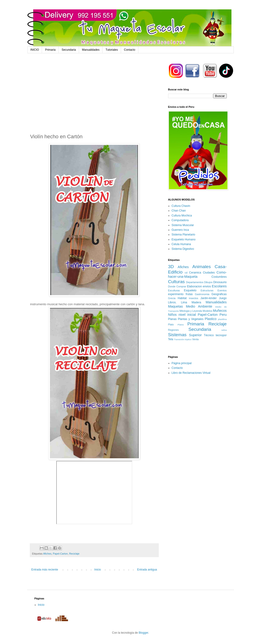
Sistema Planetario (183, 235)
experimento (176, 294)
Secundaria (69, 50)
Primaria (50, 50)
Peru (223, 315)
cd (186, 273)
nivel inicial (187, 315)
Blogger (143, 633)
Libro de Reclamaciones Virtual (191, 373)
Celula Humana (181, 244)
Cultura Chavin (181, 206)
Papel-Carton (60, 554)
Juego (223, 298)
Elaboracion (194, 286)
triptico (188, 339)
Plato (171, 324)
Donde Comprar (177, 286)
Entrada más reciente (45, 570)
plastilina (222, 319)
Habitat (182, 298)
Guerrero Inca (180, 230)
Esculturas (174, 290)
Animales (202, 267)
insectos (194, 298)
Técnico (209, 335)
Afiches (47, 554)
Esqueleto (190, 290)
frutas (189, 294)
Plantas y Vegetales (191, 319)
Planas (172, 319)
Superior (195, 335)
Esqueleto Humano (184, 239)
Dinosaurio (220, 282)
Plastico (211, 319)
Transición (179, 339)
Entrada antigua (147, 570)
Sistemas (177, 335)
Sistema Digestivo (183, 249)
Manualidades (91, 50)
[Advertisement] (94, 97)
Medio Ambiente (199, 306)
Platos (181, 325)
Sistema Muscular (183, 225)
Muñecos (220, 311)
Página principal (182, 363)
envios (207, 286)
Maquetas (176, 306)
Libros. (172, 302)
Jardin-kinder (209, 298)
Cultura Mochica (182, 216)
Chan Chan (179, 211)
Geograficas (219, 294)
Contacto (130, 50)
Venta (195, 339)
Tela (171, 339)
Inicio (98, 570)
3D (171, 267)
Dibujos (208, 282)
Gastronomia (202, 294)
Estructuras (207, 290)
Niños (172, 315)
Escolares (219, 286)
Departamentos (195, 282)
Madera (196, 302)
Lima (184, 302)
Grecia (172, 298)
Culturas (176, 282)
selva (224, 330)
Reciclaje (74, 554)
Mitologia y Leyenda (191, 311)
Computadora (180, 220)
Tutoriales (112, 50)
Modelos (207, 311)
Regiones (174, 330)
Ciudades (209, 273)
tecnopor (221, 335)
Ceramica (195, 273)
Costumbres (219, 277)
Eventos (222, 290)
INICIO (35, 50)
